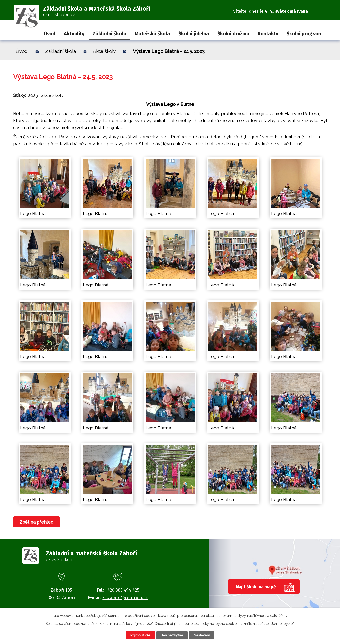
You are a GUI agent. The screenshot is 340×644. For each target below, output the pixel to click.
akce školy (52, 95)
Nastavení (203, 635)
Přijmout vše (139, 635)
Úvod (50, 34)
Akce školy (104, 51)
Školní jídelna (194, 34)
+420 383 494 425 (122, 590)
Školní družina (233, 34)
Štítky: (20, 95)
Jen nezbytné (172, 635)
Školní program (304, 34)
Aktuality (74, 34)
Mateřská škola (152, 34)
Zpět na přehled (37, 522)
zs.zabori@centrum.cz (125, 598)
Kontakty (268, 34)
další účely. (279, 615)
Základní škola (109, 34)
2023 (33, 95)
